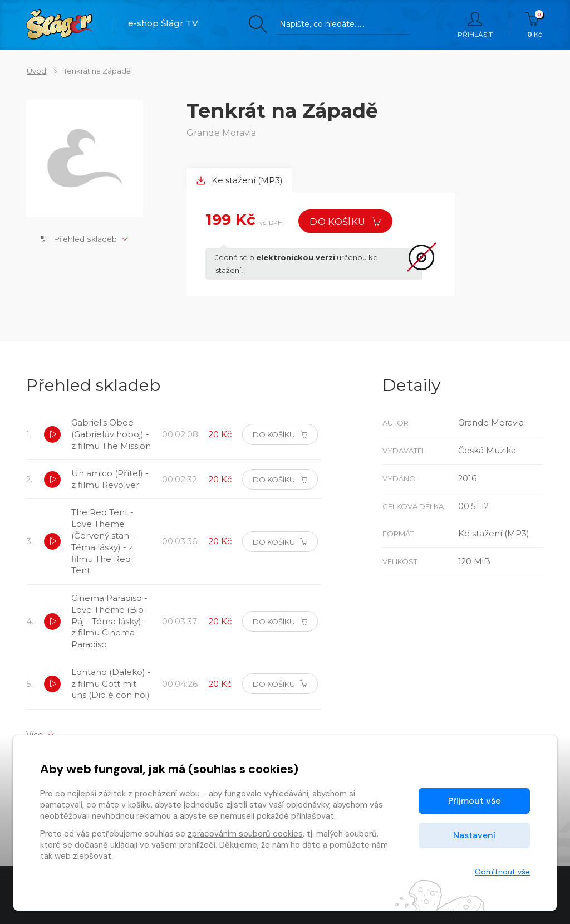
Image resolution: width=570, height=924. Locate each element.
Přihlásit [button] (475, 25)
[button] (52, 441)
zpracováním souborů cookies (245, 834)
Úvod (36, 71)
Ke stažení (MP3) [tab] (240, 181)
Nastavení (474, 835)
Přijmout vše (474, 801)
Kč (535, 25)
